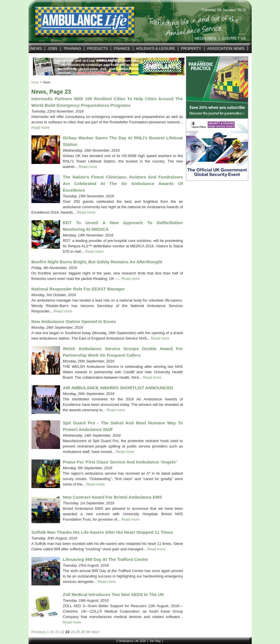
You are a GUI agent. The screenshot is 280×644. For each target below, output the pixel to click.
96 (88, 632)
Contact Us (234, 38)
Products (97, 48)
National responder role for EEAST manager (78, 289)
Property (191, 48)
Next (95, 632)
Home (35, 82)
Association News (226, 48)
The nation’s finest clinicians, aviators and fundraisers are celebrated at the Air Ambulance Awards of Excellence (123, 183)
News (36, 48)
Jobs (53, 48)
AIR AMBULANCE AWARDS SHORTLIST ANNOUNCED (118, 388)
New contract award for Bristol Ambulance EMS (113, 497)
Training (72, 48)
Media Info (205, 38)
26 (83, 632)
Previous (39, 632)
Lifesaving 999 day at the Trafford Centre (106, 559)
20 (52, 632)
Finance (122, 48)
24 (73, 632)
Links (140, 54)
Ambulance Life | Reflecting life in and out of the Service (81, 22)
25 (78, 632)
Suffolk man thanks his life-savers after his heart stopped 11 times (102, 532)
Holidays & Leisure (155, 48)
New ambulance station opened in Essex (74, 321)
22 (62, 632)
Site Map (155, 641)
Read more (41, 128)
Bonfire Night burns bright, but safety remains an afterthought (97, 262)
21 (57, 632)
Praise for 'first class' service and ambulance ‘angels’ (120, 462)
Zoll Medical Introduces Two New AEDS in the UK (114, 594)
